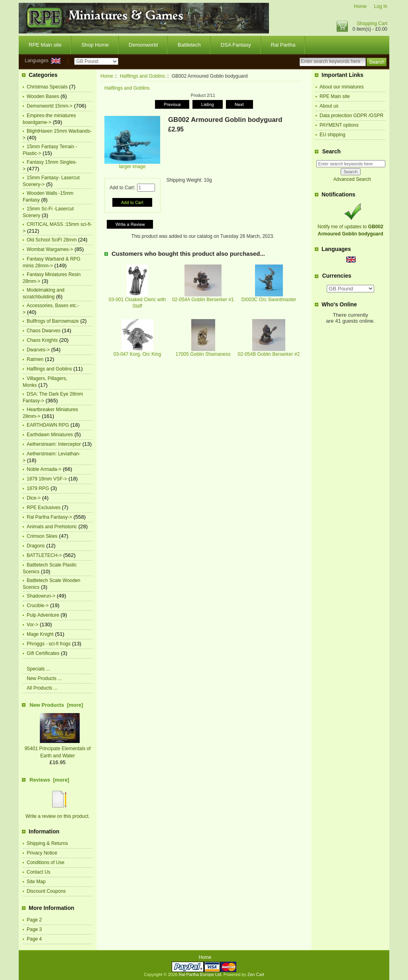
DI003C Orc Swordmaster (269, 300)
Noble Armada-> (44, 469)
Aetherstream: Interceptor (54, 444)
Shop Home (95, 45)
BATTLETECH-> (44, 555)
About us (329, 106)
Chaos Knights (42, 340)
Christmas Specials (47, 87)
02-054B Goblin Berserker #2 (269, 354)
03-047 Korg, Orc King (137, 354)
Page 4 (34, 939)
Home (360, 6)
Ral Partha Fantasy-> (49, 517)
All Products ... (42, 688)
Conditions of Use (46, 862)
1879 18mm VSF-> (47, 479)
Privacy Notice (42, 853)
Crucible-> (38, 606)
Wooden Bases (43, 96)
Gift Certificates (43, 653)
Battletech (189, 45)
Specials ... (38, 669)
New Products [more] (56, 705)
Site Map (36, 882)
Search (331, 151)
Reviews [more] (49, 780)
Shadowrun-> (41, 596)
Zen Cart (256, 974)
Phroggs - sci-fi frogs (49, 644)
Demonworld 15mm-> (50, 106)
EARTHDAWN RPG (48, 425)
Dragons (36, 546)
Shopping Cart (372, 24)
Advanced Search (352, 179)
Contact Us (38, 872)
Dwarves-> (38, 350)
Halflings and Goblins (142, 76)
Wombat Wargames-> (50, 249)
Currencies (336, 276)
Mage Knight (40, 634)
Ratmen (35, 359)
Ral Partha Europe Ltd (200, 974)
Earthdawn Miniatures (50, 435)
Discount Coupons (46, 891)
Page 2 (34, 920)
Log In (381, 6)
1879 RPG (38, 488)
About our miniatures (342, 87)
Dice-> (34, 498)
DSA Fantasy (236, 45)
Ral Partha (283, 45)
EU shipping (332, 135)
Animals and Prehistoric (52, 527)
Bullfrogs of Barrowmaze (53, 321)
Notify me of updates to (350, 227)
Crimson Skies (42, 536)
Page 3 (34, 929)
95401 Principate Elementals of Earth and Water (57, 749)
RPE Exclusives (44, 508)
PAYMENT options (339, 125)
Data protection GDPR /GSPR (351, 116)
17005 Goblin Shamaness (203, 354)
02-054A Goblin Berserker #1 (203, 300)
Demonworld (143, 45)
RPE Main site (45, 45)
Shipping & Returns (47, 843)
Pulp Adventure (43, 615)
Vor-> (32, 625)
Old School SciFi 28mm (52, 240)
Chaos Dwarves (44, 331)
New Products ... (44, 678)
